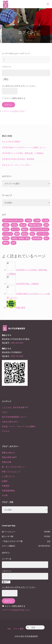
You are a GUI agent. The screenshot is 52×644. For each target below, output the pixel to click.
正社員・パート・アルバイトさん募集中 (19, 426)
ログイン (8, 105)
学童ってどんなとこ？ (11, 472)
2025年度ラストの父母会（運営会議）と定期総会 (23, 153)
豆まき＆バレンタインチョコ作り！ (17, 165)
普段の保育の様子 (9, 457)
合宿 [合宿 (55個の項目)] (46, 225)
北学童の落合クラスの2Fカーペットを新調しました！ (25, 147)
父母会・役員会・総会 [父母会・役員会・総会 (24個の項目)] (20, 238)
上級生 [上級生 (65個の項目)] (6, 225)
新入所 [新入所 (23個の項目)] (23, 225)
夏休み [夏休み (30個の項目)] (6, 229)
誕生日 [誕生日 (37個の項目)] (25, 229)
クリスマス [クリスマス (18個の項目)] (8, 234)
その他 (5, 495)
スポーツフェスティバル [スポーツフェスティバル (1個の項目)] (13, 220)
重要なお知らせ (8, 453)
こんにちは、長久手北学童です (15, 407)
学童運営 (6, 486)
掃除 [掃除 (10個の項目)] (17, 234)
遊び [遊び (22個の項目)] (46, 238)
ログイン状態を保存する (15, 98)
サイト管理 (18, 629)
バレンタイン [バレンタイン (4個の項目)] (43, 234)
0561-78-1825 (17, 356)
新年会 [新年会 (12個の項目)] (25, 234)
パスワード (7, 67)
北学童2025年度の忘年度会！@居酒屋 (18, 159)
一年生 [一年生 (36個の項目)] (28, 220)
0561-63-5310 (17, 343)
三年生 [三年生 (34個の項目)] (45, 220)
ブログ (5, 412)
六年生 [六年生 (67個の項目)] (14, 225)
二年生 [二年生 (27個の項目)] (37, 220)
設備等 (5, 481)
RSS (9, 629)
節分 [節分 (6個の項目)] (32, 234)
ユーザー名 (7, 559)
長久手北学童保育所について (14, 417)
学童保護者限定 (8, 491)
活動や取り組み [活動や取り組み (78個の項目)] (35, 225)
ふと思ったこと (8, 476)
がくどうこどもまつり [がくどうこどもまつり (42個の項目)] (39, 229)
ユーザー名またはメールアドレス (16, 53)
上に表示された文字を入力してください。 (20, 86)
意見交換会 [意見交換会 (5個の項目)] (37, 238)
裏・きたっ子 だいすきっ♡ (13, 467)
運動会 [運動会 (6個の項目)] (6, 243)
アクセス (6, 431)
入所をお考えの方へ (10, 422)
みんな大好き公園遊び (11, 142)
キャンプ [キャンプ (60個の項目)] (15, 229)
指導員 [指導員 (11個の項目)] (6, 238)
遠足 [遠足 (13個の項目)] (13, 243)
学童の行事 (7, 462)
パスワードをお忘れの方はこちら (16, 610)
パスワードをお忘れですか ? (14, 111)
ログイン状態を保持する (15, 606)
